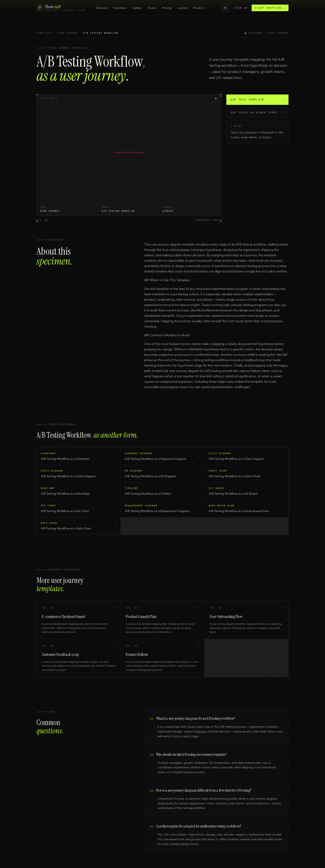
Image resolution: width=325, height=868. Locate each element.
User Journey (68, 33)
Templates (44, 33)
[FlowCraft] (61, 8)
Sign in (241, 8)
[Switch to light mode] (225, 8)
